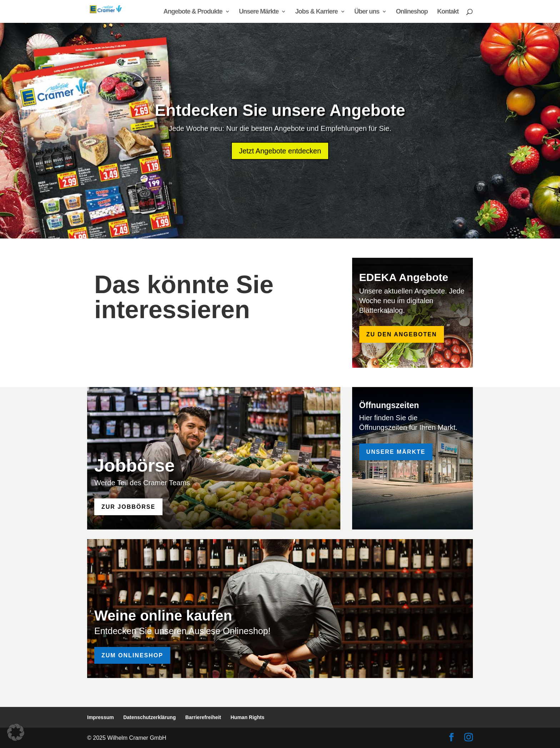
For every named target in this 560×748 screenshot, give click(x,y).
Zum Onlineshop (132, 655)
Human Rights (248, 717)
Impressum (101, 717)
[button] (16, 732)
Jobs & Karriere (317, 12)
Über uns (367, 12)
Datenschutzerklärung (149, 717)
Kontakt (448, 12)
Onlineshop (412, 12)
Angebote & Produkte (193, 12)
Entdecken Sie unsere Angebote (280, 121)
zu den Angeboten (402, 334)
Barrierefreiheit (203, 717)
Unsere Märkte (259, 12)
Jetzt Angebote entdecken (280, 161)
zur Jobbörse (128, 507)
